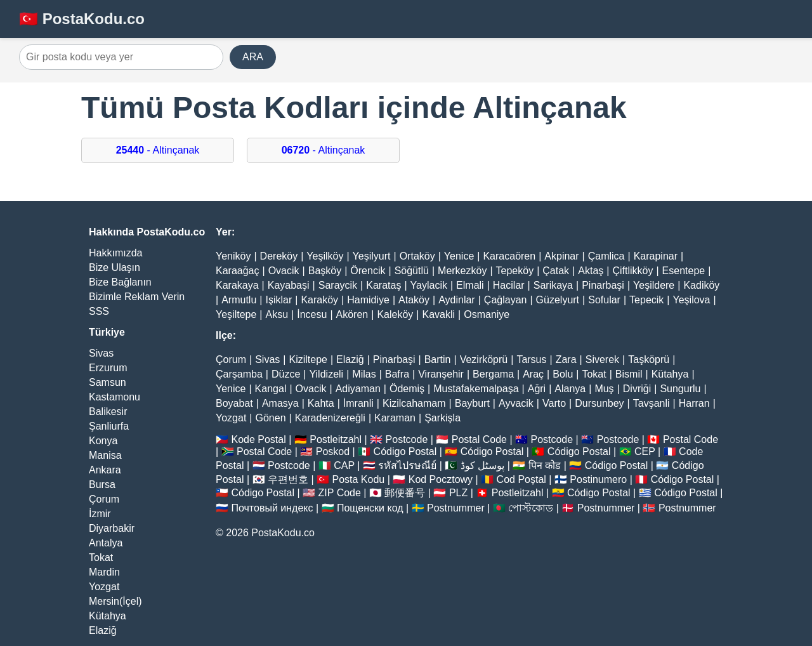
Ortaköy (417, 256)
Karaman (395, 418)
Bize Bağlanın (120, 282)
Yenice (459, 256)
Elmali (470, 285)
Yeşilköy (325, 256)
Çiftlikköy (632, 271)
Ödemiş (407, 389)
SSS (99, 311)
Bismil (629, 374)
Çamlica (606, 256)
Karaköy (319, 300)
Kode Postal (258, 439)
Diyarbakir (112, 528)
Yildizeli (326, 374)
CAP (344, 465)
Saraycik (338, 285)
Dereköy (279, 256)
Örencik (368, 271)
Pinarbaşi (603, 285)
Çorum (104, 499)
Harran (694, 403)
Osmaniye (487, 314)
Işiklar (278, 300)
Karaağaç (238, 271)
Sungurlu (680, 389)
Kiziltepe (308, 359)
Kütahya (108, 616)
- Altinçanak (158, 150)
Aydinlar (457, 300)
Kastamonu (115, 397)
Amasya (280, 403)
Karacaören (509, 256)
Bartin (438, 359)
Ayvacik (516, 403)
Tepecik (646, 300)
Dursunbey (599, 403)
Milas (364, 374)
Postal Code (479, 439)
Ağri (537, 389)
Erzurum (108, 368)
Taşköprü (649, 359)
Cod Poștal (521, 479)
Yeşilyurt (372, 256)
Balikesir (108, 412)
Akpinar (561, 256)
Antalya (106, 543)
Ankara (105, 470)
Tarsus (531, 359)
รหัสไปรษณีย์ (407, 465)
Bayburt (472, 403)
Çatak (556, 271)
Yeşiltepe (236, 314)
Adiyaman (358, 389)
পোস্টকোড (531, 508)
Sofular (604, 300)
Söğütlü (412, 271)
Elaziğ (103, 630)
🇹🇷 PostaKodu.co (82, 19)
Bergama (493, 374)
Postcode (407, 439)
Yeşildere (654, 285)
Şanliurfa (109, 426)
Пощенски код (370, 508)
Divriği (637, 389)
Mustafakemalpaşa (476, 389)
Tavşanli (652, 403)
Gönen (271, 418)
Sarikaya (553, 285)
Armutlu (239, 300)
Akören (352, 314)
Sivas (101, 353)
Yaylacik (429, 285)
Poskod (333, 452)
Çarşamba (239, 374)
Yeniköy (233, 256)
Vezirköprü (484, 359)
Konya (103, 441)
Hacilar (509, 285)
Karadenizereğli (330, 418)
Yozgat (104, 587)
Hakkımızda (115, 253)
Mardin (104, 572)
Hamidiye (368, 300)
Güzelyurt (558, 300)
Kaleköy (395, 314)
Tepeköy (515, 271)
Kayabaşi (289, 285)
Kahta (321, 403)
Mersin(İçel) (115, 601)
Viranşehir (441, 374)
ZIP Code (340, 493)
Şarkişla (442, 418)
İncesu (312, 314)
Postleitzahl (336, 439)
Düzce (286, 374)
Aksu (277, 314)
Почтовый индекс (272, 508)
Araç (533, 374)
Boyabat (234, 403)
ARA (253, 57)
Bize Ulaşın (115, 267)
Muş (604, 389)
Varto (554, 403)
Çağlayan (506, 300)
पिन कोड (545, 465)
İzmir (100, 514)
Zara (566, 359)
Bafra (397, 374)
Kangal (271, 389)
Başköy (325, 271)
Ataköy (414, 300)
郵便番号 (405, 493)
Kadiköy (701, 285)
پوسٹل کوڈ (482, 465)
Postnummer (456, 508)
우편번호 (288, 479)
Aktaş (591, 271)
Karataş (383, 285)
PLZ (458, 493)
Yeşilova (691, 300)
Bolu (563, 374)
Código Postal (405, 452)
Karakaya (237, 285)
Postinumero (598, 479)
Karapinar (656, 256)
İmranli (358, 403)
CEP (645, 452)
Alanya (570, 389)
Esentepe (684, 271)
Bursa (102, 484)
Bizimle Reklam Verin (137, 297)
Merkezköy (462, 271)
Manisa (105, 455)
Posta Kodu (358, 479)
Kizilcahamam (414, 403)
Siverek (602, 359)
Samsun (108, 382)
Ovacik (284, 271)
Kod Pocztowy (441, 479)
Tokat (101, 557)
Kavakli (438, 314)
